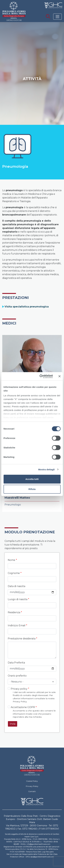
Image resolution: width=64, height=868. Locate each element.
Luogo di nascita (18, 599)
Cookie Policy (32, 781)
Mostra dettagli (46, 469)
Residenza (14, 612)
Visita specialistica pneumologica (27, 307)
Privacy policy (19, 689)
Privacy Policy (32, 786)
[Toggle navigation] (57, 17)
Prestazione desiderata (22, 639)
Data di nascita (16, 586)
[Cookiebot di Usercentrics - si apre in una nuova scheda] (40, 376)
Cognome (14, 573)
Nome (11, 560)
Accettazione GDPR (23, 707)
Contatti (32, 791)
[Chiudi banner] (59, 376)
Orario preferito (17, 676)
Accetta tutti (32, 479)
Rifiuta (32, 489)
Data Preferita (16, 663)
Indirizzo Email (17, 625)
